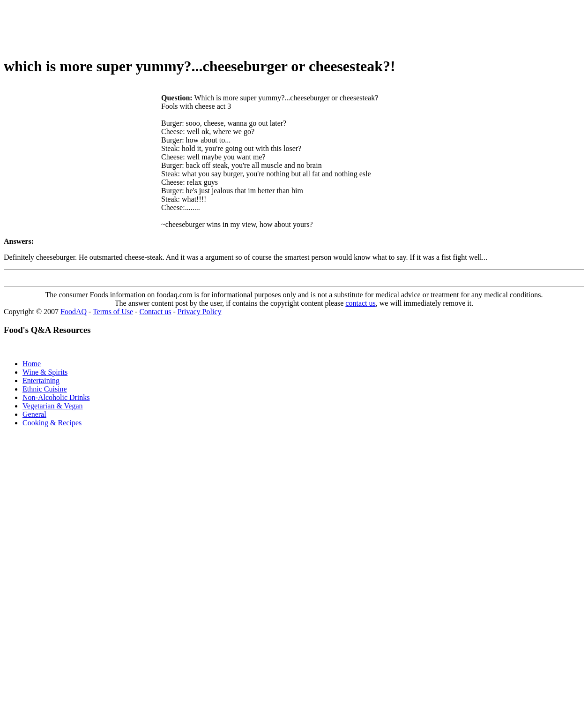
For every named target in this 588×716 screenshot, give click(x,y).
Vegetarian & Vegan (53, 406)
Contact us (155, 312)
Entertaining (41, 381)
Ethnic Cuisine (45, 389)
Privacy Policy (200, 312)
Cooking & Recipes (52, 423)
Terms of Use (113, 312)
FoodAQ (74, 312)
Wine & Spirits (45, 372)
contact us (360, 303)
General (34, 414)
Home (32, 364)
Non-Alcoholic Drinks (56, 397)
